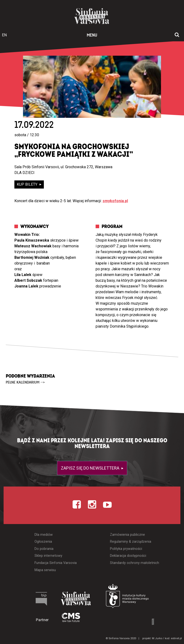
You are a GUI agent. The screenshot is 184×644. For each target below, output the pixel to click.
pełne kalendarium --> (25, 382)
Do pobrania (44, 549)
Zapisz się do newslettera (91, 468)
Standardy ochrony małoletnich (135, 563)
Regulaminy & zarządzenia (131, 542)
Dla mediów (44, 535)
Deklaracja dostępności (128, 556)
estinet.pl (176, 638)
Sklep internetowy (48, 556)
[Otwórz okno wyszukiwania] (177, 35)
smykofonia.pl (115, 201)
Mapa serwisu (45, 570)
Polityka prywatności (126, 549)
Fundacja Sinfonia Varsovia (56, 563)
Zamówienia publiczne (127, 535)
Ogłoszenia (43, 542)
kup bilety (28, 184)
